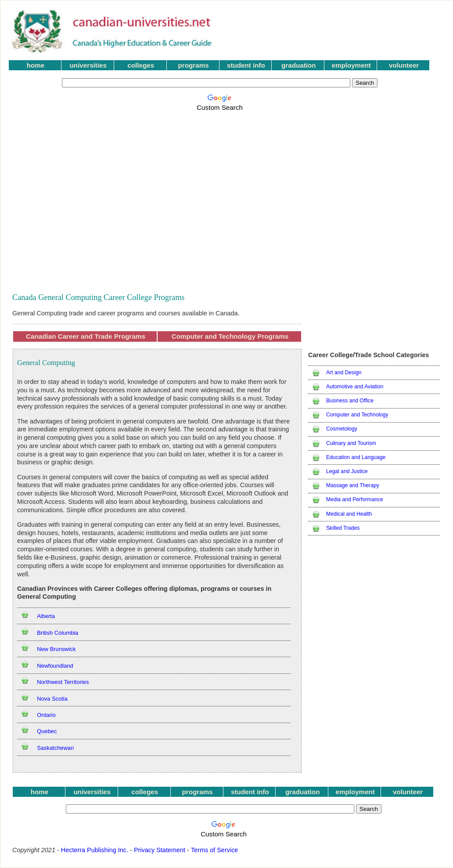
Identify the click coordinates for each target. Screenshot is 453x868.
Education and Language (356, 457)
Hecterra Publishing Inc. (95, 850)
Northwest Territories (63, 682)
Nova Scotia (52, 699)
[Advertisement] (84, 197)
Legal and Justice (347, 471)
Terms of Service (215, 850)
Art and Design (344, 373)
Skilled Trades (343, 528)
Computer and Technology (357, 415)
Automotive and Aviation (355, 387)
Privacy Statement (160, 850)
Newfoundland (55, 666)
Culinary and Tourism (351, 443)
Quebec (47, 731)
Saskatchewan (55, 748)
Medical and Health (349, 514)
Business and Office (350, 401)
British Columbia (58, 633)
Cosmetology (342, 429)
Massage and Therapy (353, 485)
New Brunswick (56, 649)
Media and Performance (355, 499)
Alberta (46, 616)
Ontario (46, 715)
